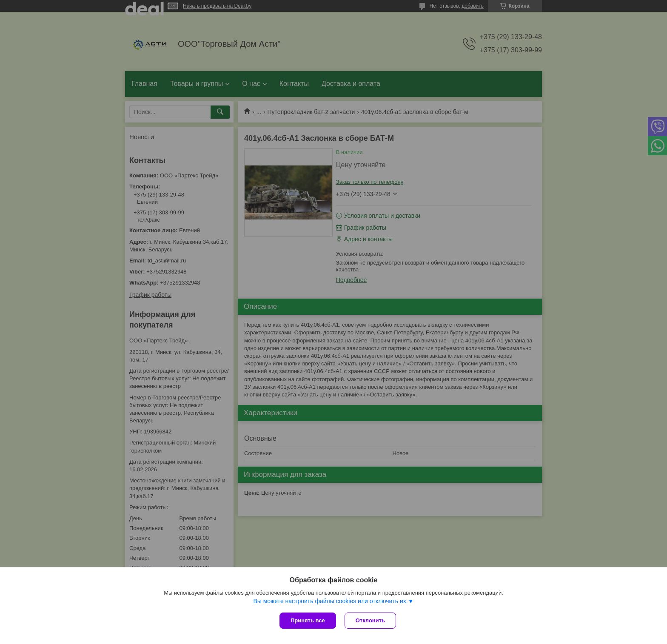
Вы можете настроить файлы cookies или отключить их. (330, 601)
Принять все (308, 620)
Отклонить (370, 620)
